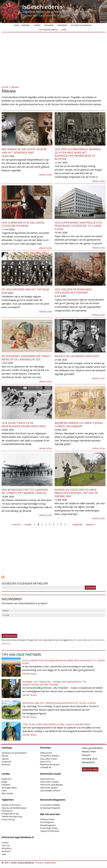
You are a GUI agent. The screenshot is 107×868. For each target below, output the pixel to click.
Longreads (6, 762)
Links (4, 854)
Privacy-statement (45, 863)
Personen (49, 25)
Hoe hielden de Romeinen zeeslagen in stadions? (73, 291)
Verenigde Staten (9, 788)
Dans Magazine (47, 822)
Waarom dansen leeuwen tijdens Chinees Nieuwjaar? (79, 424)
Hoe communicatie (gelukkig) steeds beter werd (23, 224)
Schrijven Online (47, 819)
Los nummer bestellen (50, 805)
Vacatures (6, 851)
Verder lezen (45, 175)
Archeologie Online (49, 828)
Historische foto (47, 779)
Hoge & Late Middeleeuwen (14, 808)
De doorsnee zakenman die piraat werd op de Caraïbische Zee (26, 358)
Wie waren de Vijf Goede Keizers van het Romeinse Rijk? (24, 151)
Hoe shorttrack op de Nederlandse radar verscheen (24, 424)
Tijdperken (62, 25)
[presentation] (26, 624)
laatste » (91, 524)
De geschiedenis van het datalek (25, 289)
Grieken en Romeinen (11, 805)
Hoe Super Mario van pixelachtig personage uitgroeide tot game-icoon (79, 226)
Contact (5, 843)
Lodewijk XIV (46, 767)
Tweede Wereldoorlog (12, 817)
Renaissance (7, 811)
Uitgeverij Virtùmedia (50, 831)
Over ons (6, 845)
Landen (37, 25)
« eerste (16, 524)
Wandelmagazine (48, 825)
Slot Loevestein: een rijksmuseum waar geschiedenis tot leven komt (63, 662)
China (4, 791)
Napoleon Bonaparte (50, 764)
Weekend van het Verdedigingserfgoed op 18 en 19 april (59, 703)
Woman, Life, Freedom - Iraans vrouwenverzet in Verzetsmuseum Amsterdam (54, 683)
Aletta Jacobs (46, 753)
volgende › (78, 524)
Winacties (6, 764)
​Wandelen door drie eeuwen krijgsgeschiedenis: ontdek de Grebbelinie (76, 493)
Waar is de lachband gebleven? (77, 356)
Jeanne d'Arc (46, 762)
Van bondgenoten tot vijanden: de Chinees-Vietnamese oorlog (25, 491)
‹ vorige (27, 524)
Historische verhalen (81, 25)
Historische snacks (48, 30)
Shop (64, 30)
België (4, 782)
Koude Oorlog (8, 820)
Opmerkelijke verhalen (50, 791)
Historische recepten (50, 782)
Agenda (5, 759)
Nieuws (15, 87)
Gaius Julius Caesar (49, 759)
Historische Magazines (53, 800)
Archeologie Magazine (50, 808)
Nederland (6, 779)
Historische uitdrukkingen (52, 785)
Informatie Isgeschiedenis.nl (18, 837)
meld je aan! (90, 769)
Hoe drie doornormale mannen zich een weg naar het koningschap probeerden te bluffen (78, 154)
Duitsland (6, 785)
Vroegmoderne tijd (10, 814)
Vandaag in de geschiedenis (14, 753)
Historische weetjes (49, 788)
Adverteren (7, 848)
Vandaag (26, 25)
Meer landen (7, 793)
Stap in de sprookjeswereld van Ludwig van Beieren (56, 724)
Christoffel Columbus (50, 756)
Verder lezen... (30, 674)
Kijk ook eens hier (50, 814)
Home (16, 25)
